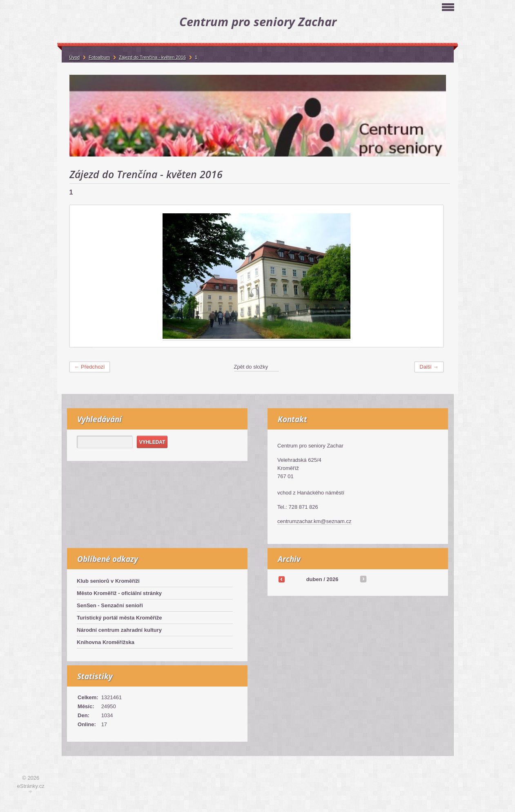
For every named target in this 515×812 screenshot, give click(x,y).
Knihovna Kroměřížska (106, 642)
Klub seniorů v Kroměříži (108, 581)
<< (281, 579)
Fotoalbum (99, 57)
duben (314, 579)
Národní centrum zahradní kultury (119, 630)
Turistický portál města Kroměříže (119, 618)
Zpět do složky (251, 367)
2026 (332, 579)
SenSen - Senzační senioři (110, 605)
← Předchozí (90, 367)
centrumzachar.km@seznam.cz (314, 521)
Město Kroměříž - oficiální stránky (119, 593)
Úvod (75, 57)
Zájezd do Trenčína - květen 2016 (152, 57)
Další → (429, 367)
